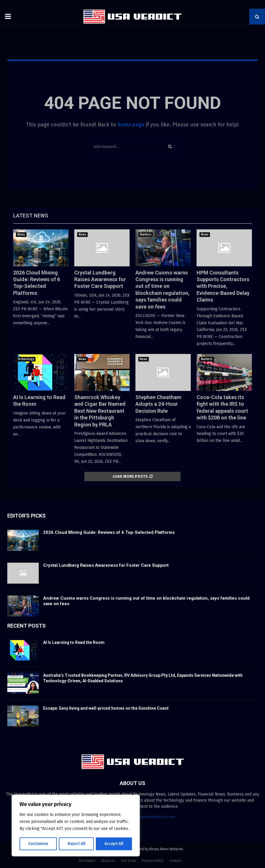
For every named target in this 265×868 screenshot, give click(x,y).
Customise (38, 844)
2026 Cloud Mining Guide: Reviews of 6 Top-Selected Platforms (109, 532)
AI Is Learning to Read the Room (74, 642)
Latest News (31, 216)
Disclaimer (87, 861)
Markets (146, 235)
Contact (175, 861)
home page (131, 125)
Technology (26, 359)
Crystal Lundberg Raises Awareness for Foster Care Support (100, 279)
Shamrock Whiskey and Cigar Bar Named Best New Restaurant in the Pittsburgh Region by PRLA (100, 411)
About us (108, 861)
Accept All (114, 844)
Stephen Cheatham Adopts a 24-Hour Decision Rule (158, 404)
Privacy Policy (153, 861)
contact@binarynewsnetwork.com (143, 817)
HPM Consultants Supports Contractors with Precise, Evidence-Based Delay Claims (223, 286)
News (21, 235)
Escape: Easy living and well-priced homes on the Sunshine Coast (106, 708)
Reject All (76, 844)
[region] (76, 826)
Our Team (128, 861)
